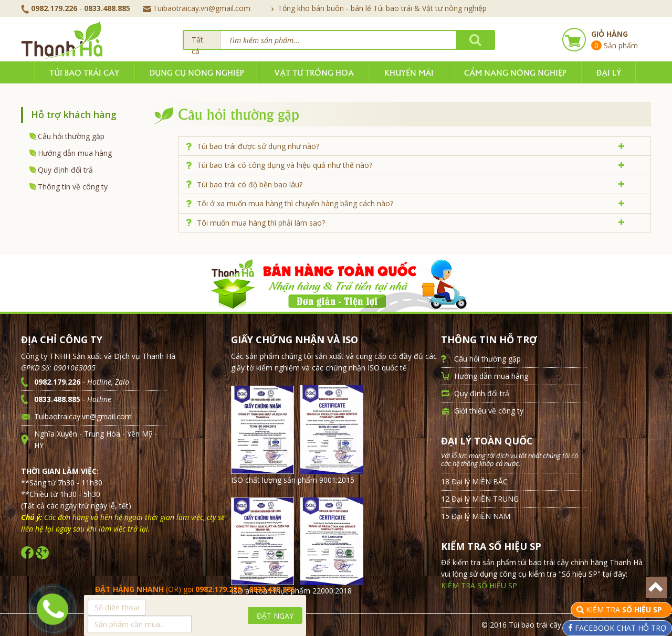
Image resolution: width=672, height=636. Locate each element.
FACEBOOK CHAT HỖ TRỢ (619, 628)
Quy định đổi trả (65, 170)
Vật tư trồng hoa (314, 72)
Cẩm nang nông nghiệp (515, 72)
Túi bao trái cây (84, 72)
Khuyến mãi (409, 72)
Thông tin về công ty (73, 187)
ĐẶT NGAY (275, 616)
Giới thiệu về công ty (489, 411)
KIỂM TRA (625, 609)
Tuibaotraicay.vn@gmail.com (197, 8)
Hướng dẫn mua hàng (75, 153)
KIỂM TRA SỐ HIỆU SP (479, 585)
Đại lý (609, 72)
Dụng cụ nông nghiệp (197, 72)
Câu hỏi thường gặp (71, 136)
